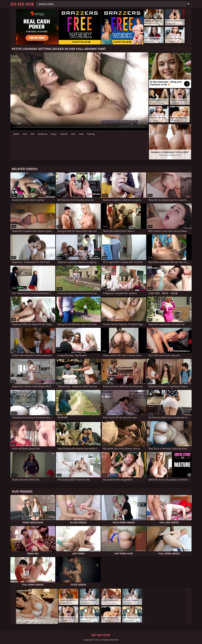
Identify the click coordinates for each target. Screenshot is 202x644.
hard (81, 134)
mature (64, 134)
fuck (25, 134)
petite (16, 134)
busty (54, 134)
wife (73, 134)
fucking (91, 134)
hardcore (43, 134)
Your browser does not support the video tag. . (79, 91)
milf (32, 134)
